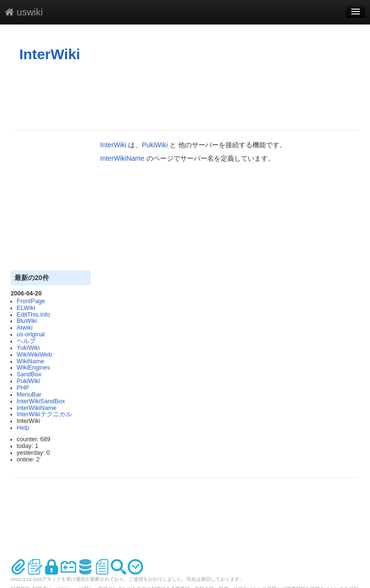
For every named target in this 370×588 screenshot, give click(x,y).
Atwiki (25, 328)
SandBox (29, 374)
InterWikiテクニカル (44, 414)
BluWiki (27, 321)
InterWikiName (37, 408)
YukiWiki (28, 348)
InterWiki (50, 54)
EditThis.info (33, 315)
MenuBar (29, 395)
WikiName (31, 361)
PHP (23, 388)
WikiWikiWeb (34, 355)
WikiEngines (33, 368)
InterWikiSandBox (41, 401)
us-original (31, 334)
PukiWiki (28, 381)
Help (23, 428)
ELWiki (26, 308)
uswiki (24, 12)
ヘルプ (26, 341)
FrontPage (31, 301)
